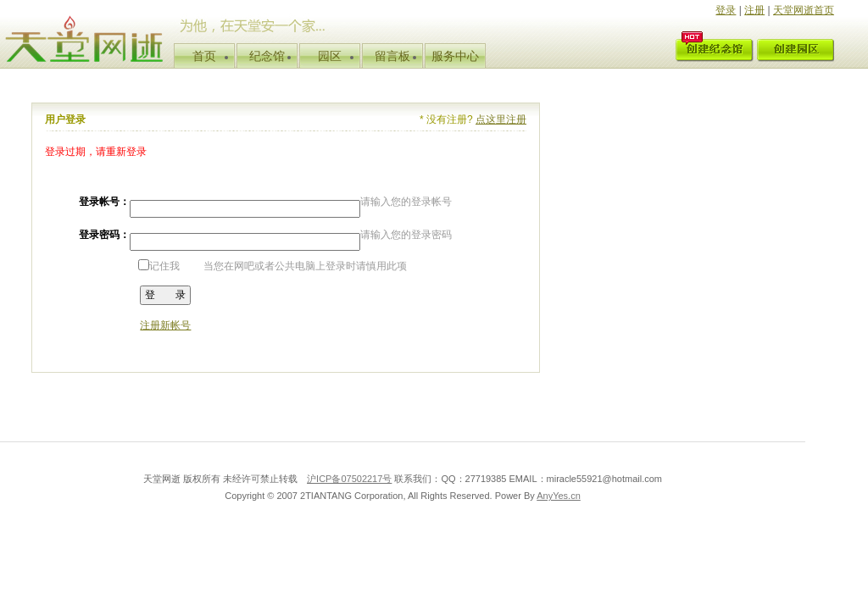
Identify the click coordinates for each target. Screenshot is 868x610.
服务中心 (455, 56)
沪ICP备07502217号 (349, 479)
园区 (330, 56)
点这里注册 (501, 119)
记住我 (159, 266)
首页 (204, 56)
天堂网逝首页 (804, 10)
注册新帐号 (165, 325)
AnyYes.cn (559, 496)
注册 (754, 10)
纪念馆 (267, 56)
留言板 (392, 56)
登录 (726, 10)
